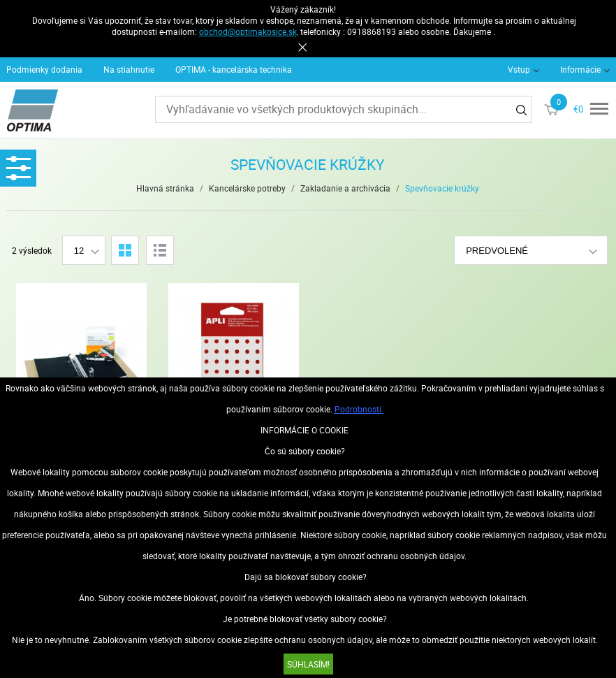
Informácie (580, 69)
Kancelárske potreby (247, 188)
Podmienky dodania (44, 69)
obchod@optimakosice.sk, (249, 31)
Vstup (519, 69)
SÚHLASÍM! (308, 664)
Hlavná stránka (165, 188)
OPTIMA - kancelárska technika (234, 69)
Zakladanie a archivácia (345, 188)
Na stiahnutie (129, 69)
